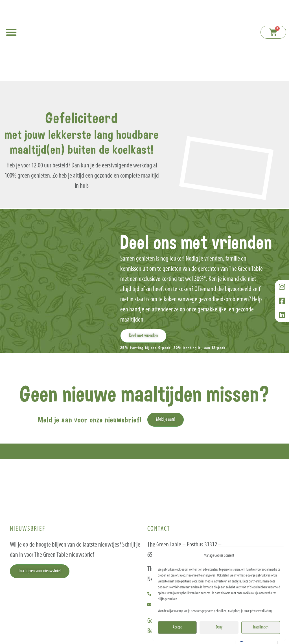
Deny (219, 627)
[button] (11, 32)
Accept (177, 627)
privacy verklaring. (261, 611)
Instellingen (261, 627)
